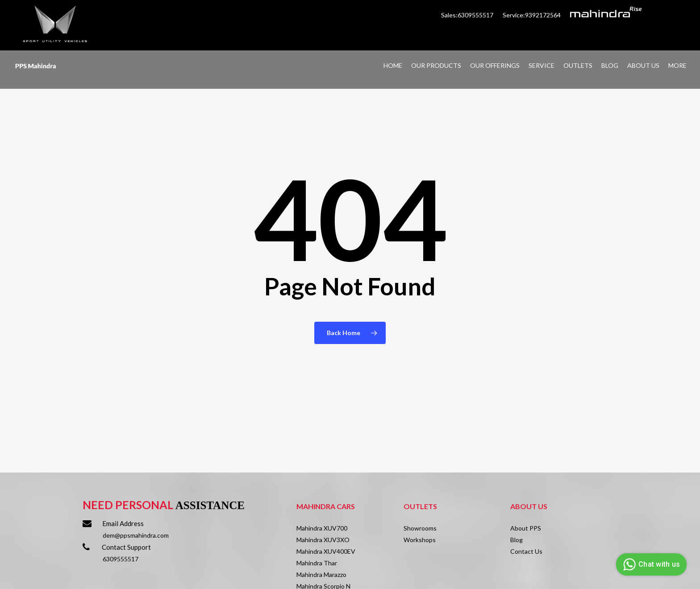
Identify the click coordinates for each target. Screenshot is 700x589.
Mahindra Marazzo (321, 574)
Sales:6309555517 (468, 15)
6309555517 (121, 559)
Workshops (420, 540)
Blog (517, 540)
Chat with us (650, 564)
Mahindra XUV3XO (323, 540)
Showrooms (420, 528)
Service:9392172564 (532, 15)
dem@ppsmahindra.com (136, 535)
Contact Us (526, 551)
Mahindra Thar (317, 563)
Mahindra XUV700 (322, 528)
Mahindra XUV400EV (326, 551)
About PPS (526, 528)
